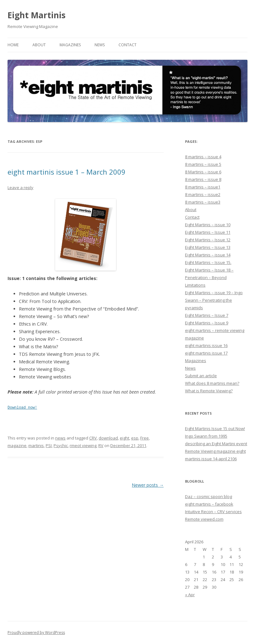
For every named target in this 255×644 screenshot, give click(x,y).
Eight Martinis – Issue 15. (208, 262)
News (100, 45)
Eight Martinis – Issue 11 (208, 232)
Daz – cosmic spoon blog (209, 496)
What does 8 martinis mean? (212, 383)
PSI (49, 445)
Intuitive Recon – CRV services (213, 512)
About (39, 45)
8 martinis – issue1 (203, 187)
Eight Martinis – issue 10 (208, 225)
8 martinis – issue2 (203, 194)
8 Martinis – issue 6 (203, 172)
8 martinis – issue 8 (203, 179)
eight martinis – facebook (209, 504)
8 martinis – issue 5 (203, 164)
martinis (36, 445)
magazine (17, 445)
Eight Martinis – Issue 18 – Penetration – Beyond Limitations (209, 277)
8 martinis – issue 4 (203, 157)
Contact (127, 45)
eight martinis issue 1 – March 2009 (67, 172)
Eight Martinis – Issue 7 (207, 315)
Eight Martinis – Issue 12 (208, 240)
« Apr (190, 595)
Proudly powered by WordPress (36, 633)
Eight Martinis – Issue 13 (208, 247)
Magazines (70, 45)
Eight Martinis (37, 15)
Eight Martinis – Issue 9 (207, 323)
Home (13, 45)
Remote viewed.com (204, 519)
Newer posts (148, 485)
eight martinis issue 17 (206, 353)
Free (145, 438)
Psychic (61, 445)
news (60, 438)
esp (135, 438)
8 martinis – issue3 (203, 202)
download (108, 438)
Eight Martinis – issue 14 (208, 255)
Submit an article (201, 376)
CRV (93, 438)
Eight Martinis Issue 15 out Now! (215, 428)
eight (125, 438)
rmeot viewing (83, 445)
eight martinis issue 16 (206, 345)
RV (101, 445)
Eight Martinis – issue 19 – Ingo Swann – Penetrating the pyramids (214, 300)
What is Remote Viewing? (209, 391)
